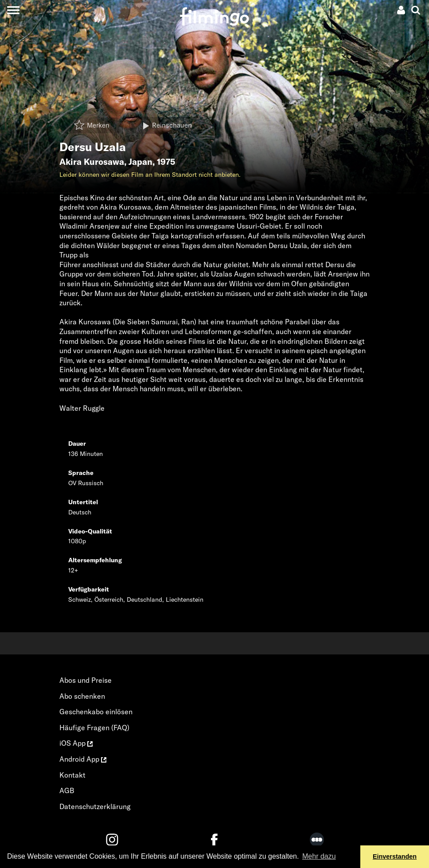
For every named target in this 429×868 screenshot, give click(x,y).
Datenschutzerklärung (95, 806)
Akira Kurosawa (92, 162)
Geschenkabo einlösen (96, 712)
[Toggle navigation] (13, 10)
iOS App (76, 743)
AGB (67, 790)
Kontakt (72, 775)
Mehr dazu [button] (319, 856)
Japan (140, 162)
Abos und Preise (86, 680)
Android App (83, 759)
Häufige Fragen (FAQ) (94, 728)
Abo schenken (82, 696)
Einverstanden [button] (395, 856)
